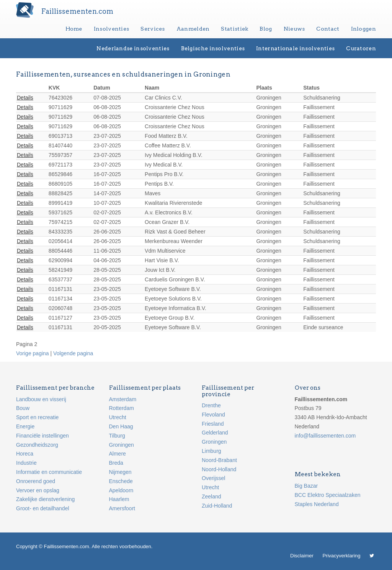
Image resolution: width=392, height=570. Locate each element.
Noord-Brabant (219, 460)
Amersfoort (122, 508)
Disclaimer (302, 556)
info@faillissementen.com (325, 436)
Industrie (26, 463)
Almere (118, 454)
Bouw (23, 408)
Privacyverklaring (341, 556)
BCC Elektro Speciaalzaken (328, 495)
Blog (266, 29)
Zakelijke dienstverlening (45, 499)
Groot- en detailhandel (43, 508)
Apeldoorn (121, 490)
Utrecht (118, 417)
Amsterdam (123, 399)
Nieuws (294, 29)
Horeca (25, 454)
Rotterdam (122, 408)
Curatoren (361, 48)
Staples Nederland (317, 504)
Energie (25, 426)
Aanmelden (193, 29)
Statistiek (234, 29)
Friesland (213, 424)
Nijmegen (120, 472)
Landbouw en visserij (41, 399)
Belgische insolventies (213, 48)
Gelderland (215, 433)
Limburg (212, 451)
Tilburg (117, 436)
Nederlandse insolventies (133, 48)
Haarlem (119, 499)
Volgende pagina (73, 353)
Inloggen (363, 29)
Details (25, 98)
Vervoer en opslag (38, 490)
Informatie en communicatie (49, 472)
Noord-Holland (219, 469)
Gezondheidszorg (37, 445)
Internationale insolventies (295, 48)
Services (153, 29)
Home (74, 29)
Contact (328, 29)
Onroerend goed (36, 481)
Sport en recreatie (37, 417)
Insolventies (112, 29)
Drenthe (211, 405)
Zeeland (212, 497)
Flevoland (213, 415)
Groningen (122, 445)
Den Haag (121, 426)
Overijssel (213, 478)
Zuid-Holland (217, 506)
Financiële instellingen (42, 436)
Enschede (121, 481)
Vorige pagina (33, 353)
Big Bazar (306, 486)
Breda (116, 463)
